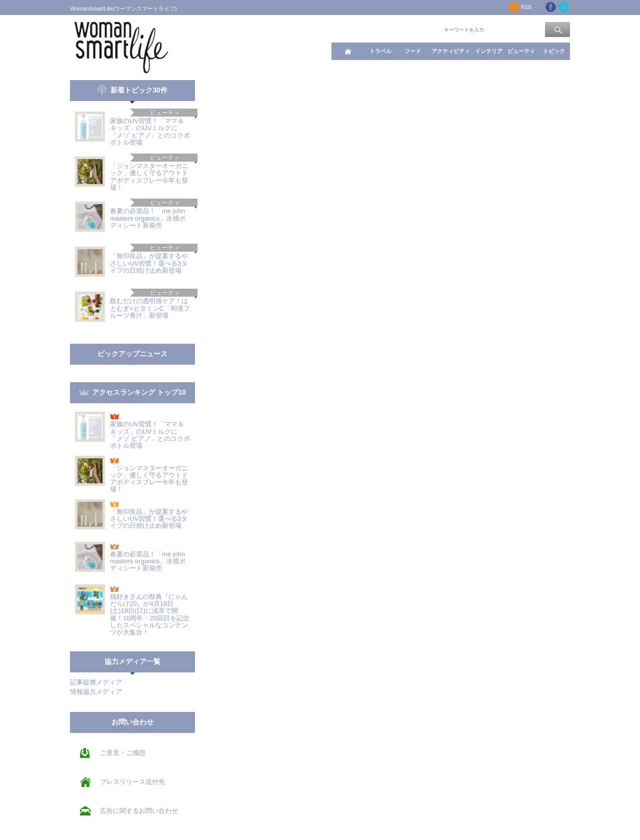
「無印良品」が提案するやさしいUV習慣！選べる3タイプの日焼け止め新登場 (149, 263)
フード (413, 51)
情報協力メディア (96, 692)
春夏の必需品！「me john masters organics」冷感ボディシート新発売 (148, 218)
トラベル (380, 51)
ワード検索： (425, 29)
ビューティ (521, 51)
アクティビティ (451, 51)
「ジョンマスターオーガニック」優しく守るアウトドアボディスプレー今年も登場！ (149, 177)
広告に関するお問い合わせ (139, 811)
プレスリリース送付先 (132, 782)
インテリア (489, 51)
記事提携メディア (96, 682)
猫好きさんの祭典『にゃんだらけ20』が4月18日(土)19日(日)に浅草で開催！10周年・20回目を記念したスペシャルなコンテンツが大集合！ (150, 614)
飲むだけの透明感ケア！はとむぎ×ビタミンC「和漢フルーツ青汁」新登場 (150, 308)
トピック (554, 51)
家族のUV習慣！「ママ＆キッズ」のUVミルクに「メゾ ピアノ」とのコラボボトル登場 (150, 132)
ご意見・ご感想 (123, 753)
